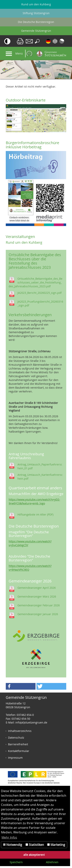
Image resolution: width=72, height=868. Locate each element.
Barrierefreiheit (18, 744)
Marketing (56, 845)
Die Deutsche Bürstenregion (36, 22)
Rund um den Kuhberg (36, 4)
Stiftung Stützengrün (36, 13)
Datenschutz (16, 738)
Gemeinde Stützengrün (36, 31)
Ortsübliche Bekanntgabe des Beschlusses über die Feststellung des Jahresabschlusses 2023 (35, 261)
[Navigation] (9, 54)
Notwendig (13, 845)
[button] (21, 686)
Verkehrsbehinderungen (30, 315)
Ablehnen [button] (52, 862)
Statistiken (35, 845)
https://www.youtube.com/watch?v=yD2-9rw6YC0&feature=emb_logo (34, 501)
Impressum (15, 758)
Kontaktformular (19, 751)
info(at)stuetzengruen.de (31, 722)
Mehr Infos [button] (9, 837)
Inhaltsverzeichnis (20, 731)
